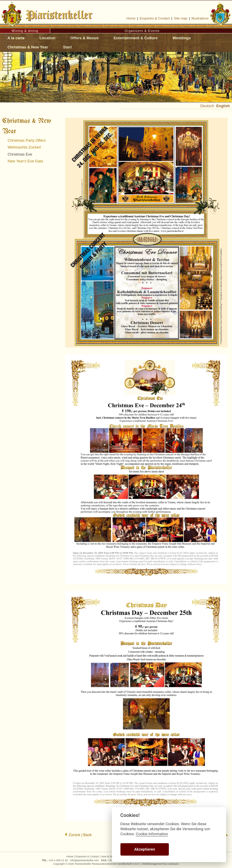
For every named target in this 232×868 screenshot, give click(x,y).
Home (131, 18)
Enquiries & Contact (155, 18)
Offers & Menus (84, 38)
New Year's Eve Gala (25, 161)
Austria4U (173, 864)
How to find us (109, 856)
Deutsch (207, 106)
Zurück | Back (78, 835)
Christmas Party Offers (27, 140)
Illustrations (200, 18)
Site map (180, 18)
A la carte (16, 38)
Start (67, 47)
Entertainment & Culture (136, 38)
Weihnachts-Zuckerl (24, 147)
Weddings (182, 38)
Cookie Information (152, 834)
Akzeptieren (145, 849)
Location (48, 38)
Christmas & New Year (28, 47)
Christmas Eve (20, 154)
